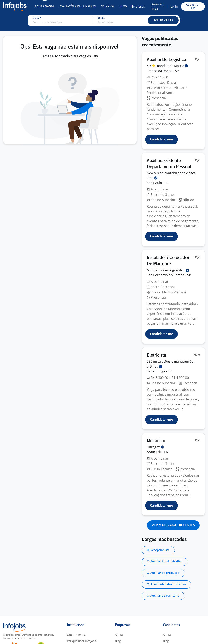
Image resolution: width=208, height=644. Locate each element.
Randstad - (172, 66)
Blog (123, 6)
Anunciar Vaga (158, 6)
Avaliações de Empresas (78, 6)
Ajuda (119, 635)
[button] (163, 20)
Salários (108, 6)
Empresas (138, 6)
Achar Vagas (45, 6)
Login (174, 6)
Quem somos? (76, 635)
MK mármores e (168, 270)
